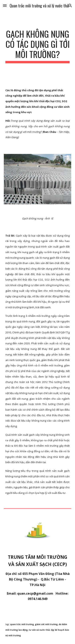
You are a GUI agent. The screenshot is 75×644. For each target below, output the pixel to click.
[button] (5, 5)
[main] (38, 46)
